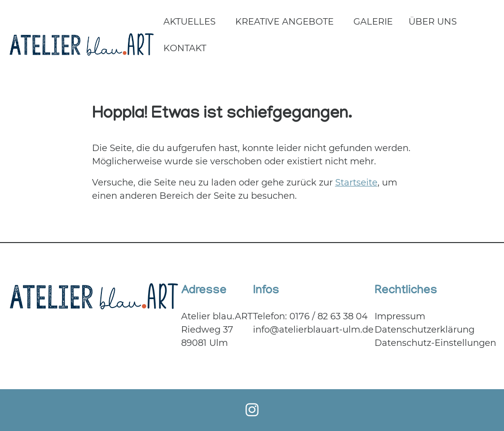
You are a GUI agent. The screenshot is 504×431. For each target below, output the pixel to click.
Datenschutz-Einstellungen (435, 343)
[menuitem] (191, 23)
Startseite (356, 183)
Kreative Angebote (284, 22)
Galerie (373, 22)
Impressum (400, 316)
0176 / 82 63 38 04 (329, 316)
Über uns (433, 22)
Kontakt (185, 48)
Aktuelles (189, 22)
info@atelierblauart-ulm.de (313, 330)
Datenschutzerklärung (425, 330)
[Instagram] (252, 410)
